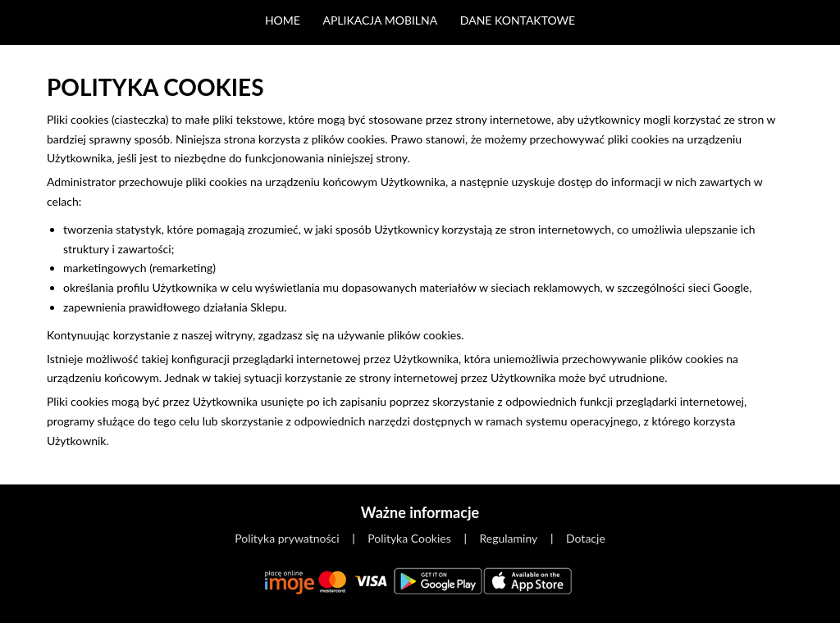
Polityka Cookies (409, 538)
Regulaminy (509, 538)
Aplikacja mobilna (380, 20)
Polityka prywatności (287, 538)
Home (283, 20)
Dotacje (586, 538)
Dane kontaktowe (518, 20)
